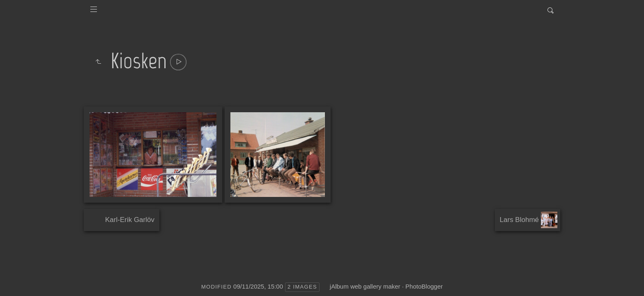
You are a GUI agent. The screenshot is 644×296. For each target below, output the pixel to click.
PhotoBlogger (424, 286)
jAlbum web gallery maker (365, 286)
